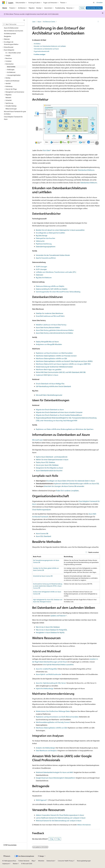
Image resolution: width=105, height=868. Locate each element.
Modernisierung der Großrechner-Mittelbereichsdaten (54, 367)
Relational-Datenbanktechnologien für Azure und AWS (54, 772)
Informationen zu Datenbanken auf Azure (46, 49)
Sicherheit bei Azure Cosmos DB (43, 576)
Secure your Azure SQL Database (47, 465)
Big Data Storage (42, 235)
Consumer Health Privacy (65, 861)
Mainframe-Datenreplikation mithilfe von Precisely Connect (56, 356)
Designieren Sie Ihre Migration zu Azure (49, 468)
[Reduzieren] (24, 20)
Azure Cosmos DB (42, 533)
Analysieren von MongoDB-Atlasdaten (49, 344)
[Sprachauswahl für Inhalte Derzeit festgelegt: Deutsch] (7, 856)
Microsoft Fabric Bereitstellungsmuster (49, 395)
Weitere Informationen (84, 825)
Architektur (37, 44)
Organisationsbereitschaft (41, 51)
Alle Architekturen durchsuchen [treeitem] (13, 31)
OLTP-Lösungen (41, 269)
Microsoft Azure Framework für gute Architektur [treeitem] (15, 113)
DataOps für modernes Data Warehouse (49, 313)
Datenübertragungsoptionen (46, 246)
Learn (34, 22)
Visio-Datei (46, 150)
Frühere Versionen (24, 861)
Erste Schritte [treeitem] (11, 67)
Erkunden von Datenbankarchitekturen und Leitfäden (50, 46)
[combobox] (13, 24)
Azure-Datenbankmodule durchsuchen (49, 470)
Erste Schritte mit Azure (94, 8)
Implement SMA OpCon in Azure (47, 375)
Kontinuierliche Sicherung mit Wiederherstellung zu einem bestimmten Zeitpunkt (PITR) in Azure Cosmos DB (48, 586)
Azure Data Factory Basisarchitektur (48, 327)
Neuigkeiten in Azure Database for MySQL (50, 632)
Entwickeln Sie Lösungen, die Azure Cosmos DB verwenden (64, 486)
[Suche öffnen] (94, 3)
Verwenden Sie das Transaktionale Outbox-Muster (53, 255)
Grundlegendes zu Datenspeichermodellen (50, 233)
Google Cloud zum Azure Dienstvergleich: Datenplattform (56, 778)
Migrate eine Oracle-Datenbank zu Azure (50, 409)
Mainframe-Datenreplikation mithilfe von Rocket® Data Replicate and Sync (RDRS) (64, 361)
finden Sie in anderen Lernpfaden (67, 491)
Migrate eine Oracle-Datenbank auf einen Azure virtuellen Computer (59, 412)
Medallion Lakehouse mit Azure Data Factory (51, 325)
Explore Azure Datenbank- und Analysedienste (52, 457)
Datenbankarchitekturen (86, 170)
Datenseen (40, 275)
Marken (15, 864)
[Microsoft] (4, 3)
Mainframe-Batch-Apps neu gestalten (49, 369)
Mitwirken (41, 861)
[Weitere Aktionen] (98, 22)
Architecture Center (49, 22)
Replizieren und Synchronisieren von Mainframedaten (54, 353)
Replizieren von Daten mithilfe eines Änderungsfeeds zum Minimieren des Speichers (65, 429)
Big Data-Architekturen (44, 277)
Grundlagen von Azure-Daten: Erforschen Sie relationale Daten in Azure (71, 481)
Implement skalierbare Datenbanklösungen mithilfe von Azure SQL (76, 483)
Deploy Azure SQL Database (45, 462)
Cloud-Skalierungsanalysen (41, 509)
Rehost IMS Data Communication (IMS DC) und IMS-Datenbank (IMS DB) (61, 372)
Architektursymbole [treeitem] (10, 33)
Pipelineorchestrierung (44, 244)
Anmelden (100, 3)
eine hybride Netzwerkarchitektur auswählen (58, 664)
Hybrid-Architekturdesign (45, 688)
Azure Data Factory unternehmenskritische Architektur (54, 333)
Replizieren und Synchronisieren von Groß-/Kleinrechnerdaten (57, 717)
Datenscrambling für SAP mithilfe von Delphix (52, 289)
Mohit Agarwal (41, 800)
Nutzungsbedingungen (84, 861)
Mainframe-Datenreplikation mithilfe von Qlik (51, 358)
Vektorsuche (40, 241)
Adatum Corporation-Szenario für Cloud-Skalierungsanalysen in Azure (60, 815)
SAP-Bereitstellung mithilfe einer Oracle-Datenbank (53, 386)
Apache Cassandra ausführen (46, 258)
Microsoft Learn (38, 440)
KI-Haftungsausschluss (9, 861)
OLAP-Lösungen (41, 266)
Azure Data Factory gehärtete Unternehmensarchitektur (55, 330)
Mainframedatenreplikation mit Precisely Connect (53, 722)
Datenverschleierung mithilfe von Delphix (50, 286)
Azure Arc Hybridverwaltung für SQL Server (51, 683)
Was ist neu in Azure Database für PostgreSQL (52, 630)
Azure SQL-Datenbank (43, 536)
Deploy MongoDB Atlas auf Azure (47, 342)
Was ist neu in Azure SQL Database (48, 627)
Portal (82, 8)
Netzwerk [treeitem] (8, 97)
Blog (33, 861)
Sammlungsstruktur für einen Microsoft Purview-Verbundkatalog (58, 292)
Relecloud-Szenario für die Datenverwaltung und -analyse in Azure (59, 821)
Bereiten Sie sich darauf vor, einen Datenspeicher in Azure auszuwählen (60, 230)
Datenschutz (50, 861)
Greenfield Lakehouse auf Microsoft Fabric (50, 316)
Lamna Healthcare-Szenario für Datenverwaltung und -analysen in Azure (61, 818)
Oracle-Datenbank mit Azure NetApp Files (50, 384)
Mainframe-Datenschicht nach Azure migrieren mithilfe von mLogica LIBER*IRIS (63, 364)
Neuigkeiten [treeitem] (8, 36)
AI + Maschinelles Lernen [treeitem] (13, 53)
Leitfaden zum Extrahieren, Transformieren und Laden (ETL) (56, 272)
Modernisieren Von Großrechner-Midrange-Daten (53, 711)
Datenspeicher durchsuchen (46, 238)
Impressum (6, 864)
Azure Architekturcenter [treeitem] (11, 28)
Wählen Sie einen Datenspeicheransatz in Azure (52, 459)
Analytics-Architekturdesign (45, 748)
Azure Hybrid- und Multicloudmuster (49, 674)
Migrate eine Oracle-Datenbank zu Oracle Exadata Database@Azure (59, 415)
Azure (39, 22)
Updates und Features (58, 616)
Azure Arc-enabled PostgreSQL (46, 669)
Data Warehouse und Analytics (46, 750)
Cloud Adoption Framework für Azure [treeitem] (13, 118)
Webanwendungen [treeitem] (11, 109)
